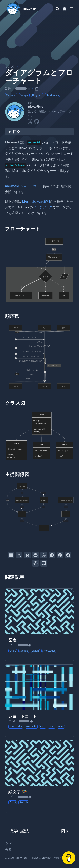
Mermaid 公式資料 (36, 201)
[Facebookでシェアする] (68, 555)
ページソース (43, 207)
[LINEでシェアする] (44, 563)
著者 (8, 849)
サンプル (11, 66)
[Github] (37, 121)
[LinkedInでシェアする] (11, 555)
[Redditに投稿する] (36, 555)
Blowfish (29, 9)
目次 (17, 132)
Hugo (35, 858)
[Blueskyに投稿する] (27, 555)
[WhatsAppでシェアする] (44, 555)
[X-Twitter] (30, 121)
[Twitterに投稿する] (19, 555)
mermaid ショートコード (24, 186)
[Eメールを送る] (36, 563)
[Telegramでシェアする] (52, 555)
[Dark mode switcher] (65, 9)
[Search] (58, 9)
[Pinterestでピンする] (60, 555)
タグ (8, 844)
